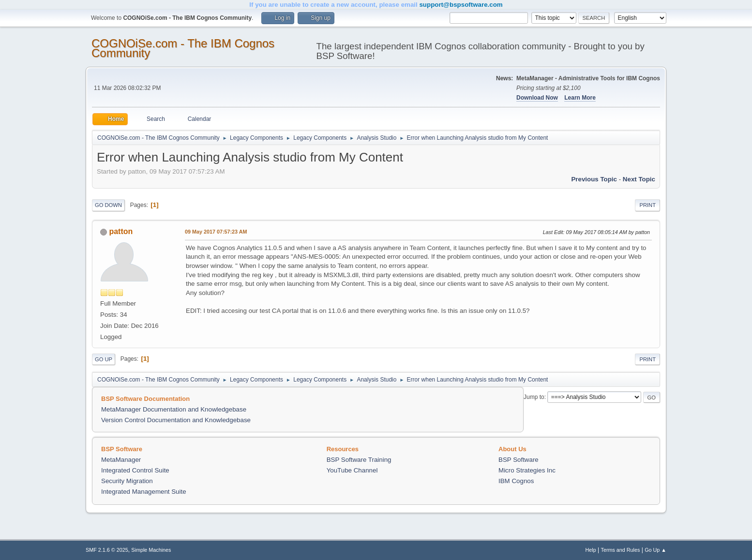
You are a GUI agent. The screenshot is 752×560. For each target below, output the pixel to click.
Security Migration (127, 481)
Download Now (537, 98)
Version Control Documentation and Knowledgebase (176, 420)
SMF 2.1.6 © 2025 (107, 550)
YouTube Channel (352, 470)
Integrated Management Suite (144, 492)
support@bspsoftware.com (461, 5)
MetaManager (121, 460)
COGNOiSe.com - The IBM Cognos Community (183, 48)
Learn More (580, 98)
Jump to (534, 397)
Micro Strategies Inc (527, 470)
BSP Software (519, 460)
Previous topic (594, 179)
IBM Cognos (516, 481)
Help (591, 550)
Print (647, 205)
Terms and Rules (621, 550)
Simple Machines (151, 550)
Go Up (104, 359)
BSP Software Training (359, 460)
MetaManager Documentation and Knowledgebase (174, 409)
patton (121, 231)
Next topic (639, 179)
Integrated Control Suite (135, 470)
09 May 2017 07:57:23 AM (216, 232)
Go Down (108, 205)
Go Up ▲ (655, 550)
